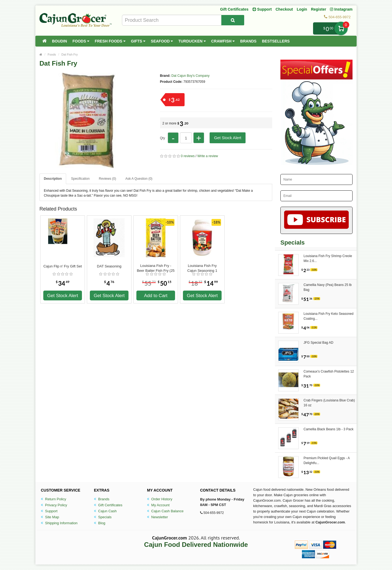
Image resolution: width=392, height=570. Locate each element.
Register (318, 9)
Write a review (208, 156)
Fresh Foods (110, 41)
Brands (248, 41)
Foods (81, 41)
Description (53, 179)
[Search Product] (233, 20)
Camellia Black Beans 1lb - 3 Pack (328, 429)
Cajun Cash (105, 511)
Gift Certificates (234, 9)
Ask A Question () (139, 179)
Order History (160, 499)
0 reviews (188, 156)
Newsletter (157, 517)
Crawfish (223, 41)
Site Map (50, 517)
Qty (163, 138)
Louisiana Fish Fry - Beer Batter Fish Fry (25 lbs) (156, 268)
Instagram (341, 9)
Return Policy (53, 499)
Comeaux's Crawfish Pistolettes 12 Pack (329, 374)
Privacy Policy (54, 505)
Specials (103, 517)
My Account (158, 505)
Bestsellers (276, 41)
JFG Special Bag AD (318, 343)
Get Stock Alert (228, 138)
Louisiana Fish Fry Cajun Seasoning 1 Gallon (202, 268)
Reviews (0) (107, 179)
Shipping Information (59, 523)
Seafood (162, 41)
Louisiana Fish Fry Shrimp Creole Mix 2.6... (328, 258)
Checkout (284, 9)
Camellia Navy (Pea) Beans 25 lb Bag (328, 287)
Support (49, 511)
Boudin (59, 41)
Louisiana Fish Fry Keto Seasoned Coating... (328, 316)
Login (302, 9)
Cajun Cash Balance (165, 511)
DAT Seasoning (109, 266)
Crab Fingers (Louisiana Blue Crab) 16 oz (329, 403)
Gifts (138, 41)
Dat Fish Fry (70, 54)
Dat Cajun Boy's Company (191, 76)
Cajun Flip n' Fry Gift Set (62, 266)
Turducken (192, 41)
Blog (100, 523)
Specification (80, 179)
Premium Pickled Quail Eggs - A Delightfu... (327, 461)
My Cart (341, 28)
